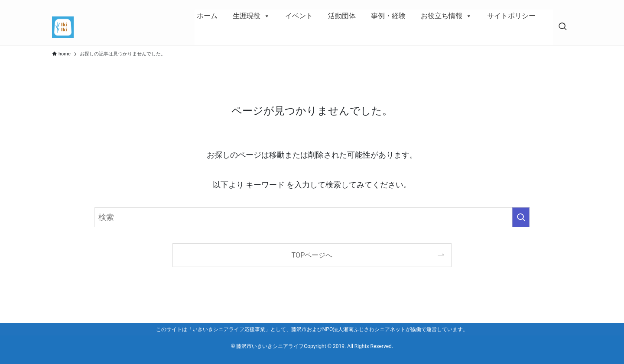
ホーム (207, 16)
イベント (299, 16)
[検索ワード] (312, 217)
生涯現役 (251, 16)
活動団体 (342, 16)
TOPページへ (312, 255)
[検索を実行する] (521, 217)
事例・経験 (388, 16)
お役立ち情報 (446, 16)
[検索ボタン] (562, 27)
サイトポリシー (511, 16)
